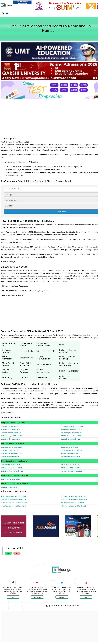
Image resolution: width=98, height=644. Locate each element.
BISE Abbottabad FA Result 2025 (12, 426)
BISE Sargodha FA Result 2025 (11, 433)
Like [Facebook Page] (13, 597)
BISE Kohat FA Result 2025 (10, 450)
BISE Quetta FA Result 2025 (10, 479)
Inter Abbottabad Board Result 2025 (13, 500)
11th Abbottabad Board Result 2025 (13, 496)
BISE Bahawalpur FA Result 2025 (12, 436)
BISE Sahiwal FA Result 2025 (11, 439)
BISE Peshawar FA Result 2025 (11, 447)
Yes (8, 553)
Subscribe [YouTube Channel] (37, 597)
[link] (22, 2)
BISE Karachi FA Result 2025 (11, 465)
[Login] (7, 13)
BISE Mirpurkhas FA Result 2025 (12, 471)
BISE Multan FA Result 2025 (10, 429)
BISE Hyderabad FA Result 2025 (12, 468)
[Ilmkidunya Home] (6, 5)
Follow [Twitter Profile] (62, 597)
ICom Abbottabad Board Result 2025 (14, 506)
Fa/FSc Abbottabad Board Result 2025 (14, 503)
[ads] (14, 526)
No (17, 553)
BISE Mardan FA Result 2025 (11, 457)
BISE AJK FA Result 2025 (9, 487)
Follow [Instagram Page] (86, 597)
